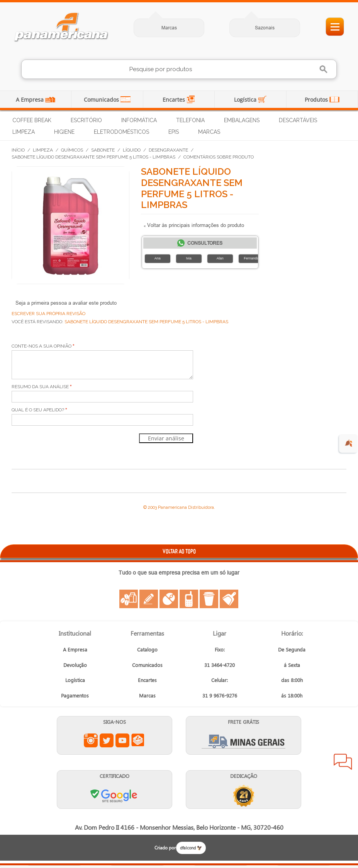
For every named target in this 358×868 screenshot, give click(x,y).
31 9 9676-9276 (220, 695)
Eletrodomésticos (121, 132)
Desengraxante (168, 150)
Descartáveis (298, 120)
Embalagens (242, 120)
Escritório (86, 120)
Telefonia (190, 120)
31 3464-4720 (220, 665)
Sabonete (103, 150)
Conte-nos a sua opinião (42, 346)
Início (18, 150)
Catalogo (147, 649)
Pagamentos (75, 695)
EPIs (174, 132)
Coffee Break (32, 120)
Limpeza (24, 132)
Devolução (75, 665)
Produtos (317, 100)
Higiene (64, 132)
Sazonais (265, 28)
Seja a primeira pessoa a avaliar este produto (66, 303)
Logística (246, 100)
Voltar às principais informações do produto (194, 225)
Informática (139, 120)
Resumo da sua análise (40, 387)
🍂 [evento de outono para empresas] (349, 443)
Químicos (72, 150)
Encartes (175, 100)
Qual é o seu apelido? (38, 410)
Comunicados (102, 100)
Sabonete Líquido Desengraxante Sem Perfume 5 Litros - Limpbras (93, 157)
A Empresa (31, 100)
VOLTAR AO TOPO (179, 551)
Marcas (169, 28)
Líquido (132, 150)
